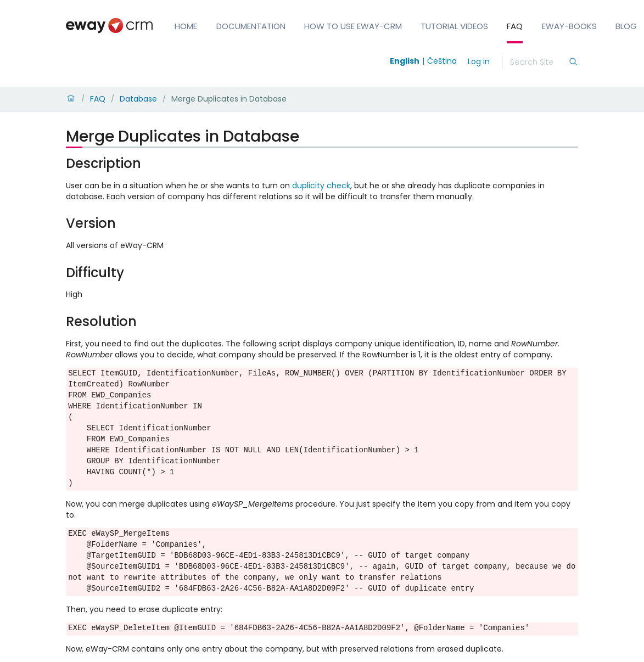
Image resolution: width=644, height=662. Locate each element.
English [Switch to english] (405, 61)
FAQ (515, 26)
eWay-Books (569, 26)
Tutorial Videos (454, 26)
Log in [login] (479, 61)
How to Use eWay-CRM (353, 26)
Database (138, 99)
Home (186, 26)
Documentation (251, 26)
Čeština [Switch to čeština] (442, 61)
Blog (626, 26)
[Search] (539, 63)
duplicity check (321, 186)
